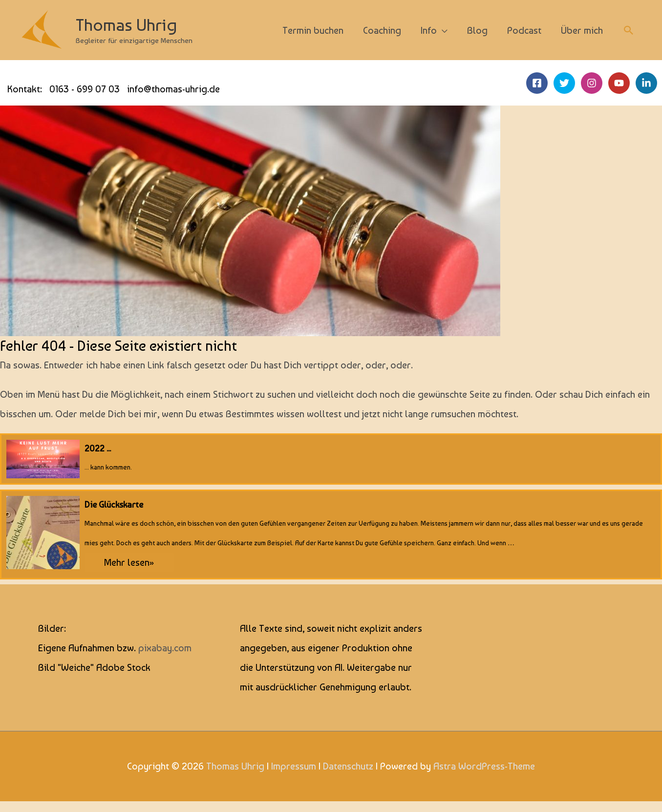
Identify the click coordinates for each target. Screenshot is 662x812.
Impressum (294, 766)
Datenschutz (348, 766)
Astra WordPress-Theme (484, 766)
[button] (629, 30)
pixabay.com (165, 648)
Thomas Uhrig (126, 25)
